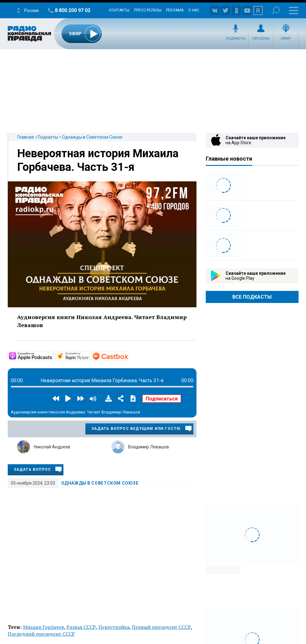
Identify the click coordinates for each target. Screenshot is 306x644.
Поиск (276, 10)
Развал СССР (81, 627)
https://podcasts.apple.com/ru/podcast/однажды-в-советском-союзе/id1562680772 (53, 356)
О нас (194, 10)
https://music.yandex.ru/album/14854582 (89, 356)
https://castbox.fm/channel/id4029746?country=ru (129, 356)
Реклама (175, 10)
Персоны (261, 39)
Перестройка (114, 627)
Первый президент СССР (161, 627)
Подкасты (236, 39)
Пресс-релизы (148, 10)
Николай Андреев (52, 447)
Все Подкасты (252, 297)
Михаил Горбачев (43, 627)
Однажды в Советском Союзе (92, 137)
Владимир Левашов (149, 447)
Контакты (119, 10)
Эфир (286, 39)
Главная (26, 137)
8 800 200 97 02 (73, 10)
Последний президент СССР (41, 634)
